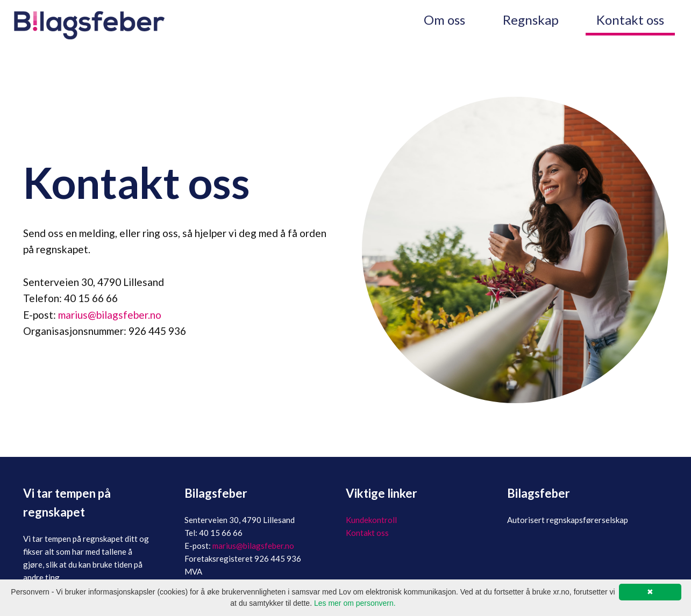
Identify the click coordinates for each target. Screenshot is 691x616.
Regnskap (531, 20)
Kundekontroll (371, 520)
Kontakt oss (630, 20)
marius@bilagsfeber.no (110, 315)
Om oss (444, 20)
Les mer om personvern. (355, 603)
